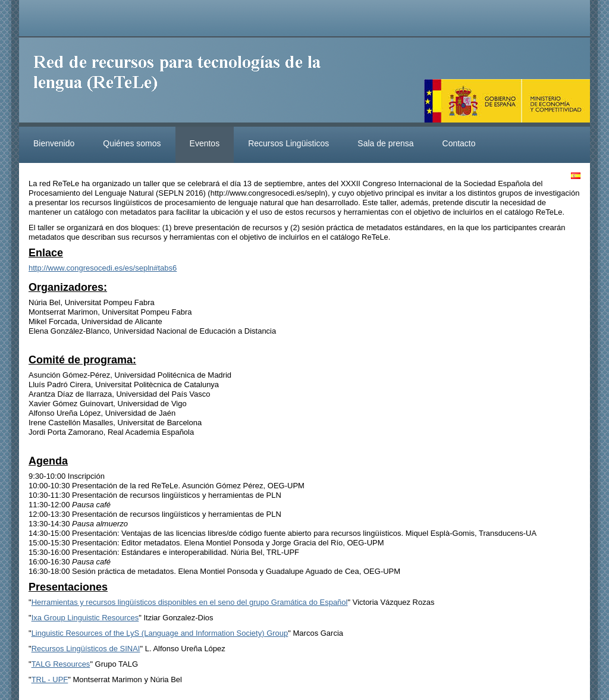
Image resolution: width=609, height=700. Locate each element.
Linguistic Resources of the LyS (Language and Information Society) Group (160, 633)
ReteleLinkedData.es (183, 82)
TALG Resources (61, 664)
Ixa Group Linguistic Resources (85, 618)
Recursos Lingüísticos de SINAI (86, 649)
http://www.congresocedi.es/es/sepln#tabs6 (103, 268)
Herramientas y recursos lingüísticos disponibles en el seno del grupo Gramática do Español (190, 602)
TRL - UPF (50, 679)
